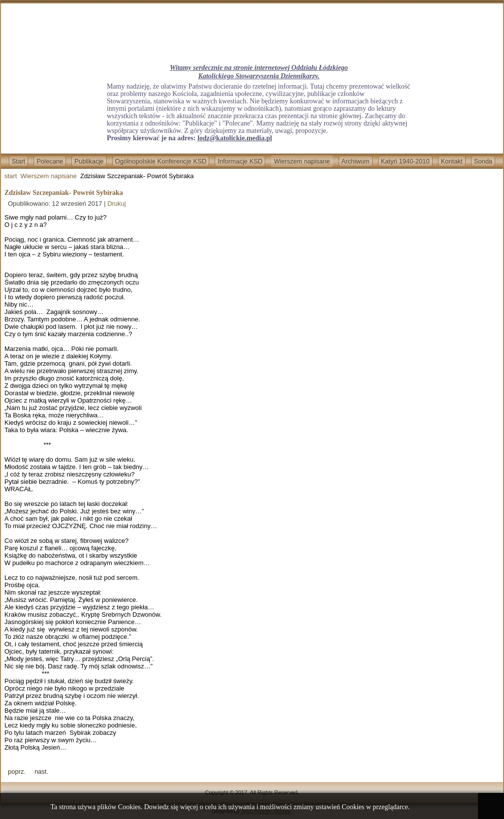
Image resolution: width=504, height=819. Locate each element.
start (11, 176)
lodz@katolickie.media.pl (235, 138)
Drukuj (117, 204)
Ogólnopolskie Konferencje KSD (161, 161)
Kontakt (452, 161)
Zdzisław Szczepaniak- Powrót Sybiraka (64, 193)
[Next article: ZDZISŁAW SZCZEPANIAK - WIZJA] (41, 772)
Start (18, 161)
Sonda (483, 161)
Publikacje (89, 161)
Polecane (50, 161)
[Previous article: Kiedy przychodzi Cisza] (17, 772)
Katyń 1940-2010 (405, 161)
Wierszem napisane (302, 161)
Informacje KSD (240, 161)
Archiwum (356, 161)
